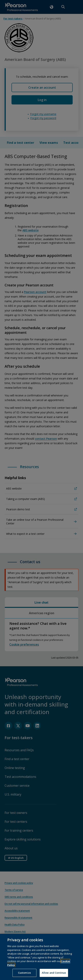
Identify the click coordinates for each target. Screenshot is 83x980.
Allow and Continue (54, 976)
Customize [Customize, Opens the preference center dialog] (24, 976)
